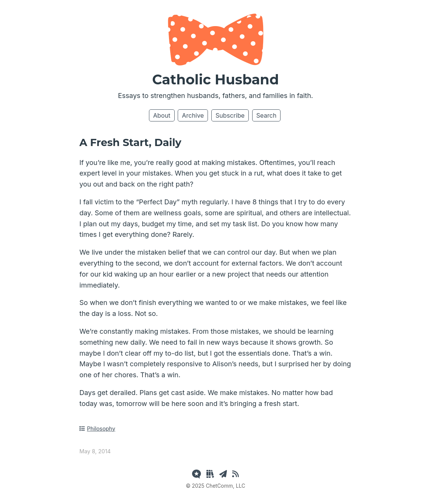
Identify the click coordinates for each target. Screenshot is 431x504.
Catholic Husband (215, 79)
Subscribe (230, 115)
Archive (193, 115)
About (162, 115)
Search (267, 115)
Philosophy (97, 429)
